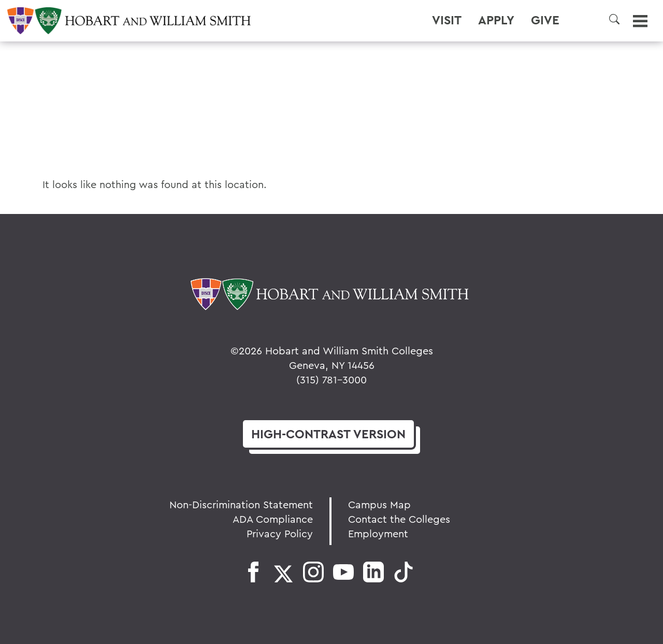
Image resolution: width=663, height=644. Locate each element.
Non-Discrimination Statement (241, 504)
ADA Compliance (273, 519)
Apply (496, 20)
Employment (378, 533)
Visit (447, 20)
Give (545, 20)
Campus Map (379, 504)
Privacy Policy (280, 533)
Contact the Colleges (399, 519)
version (328, 434)
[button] (614, 19)
